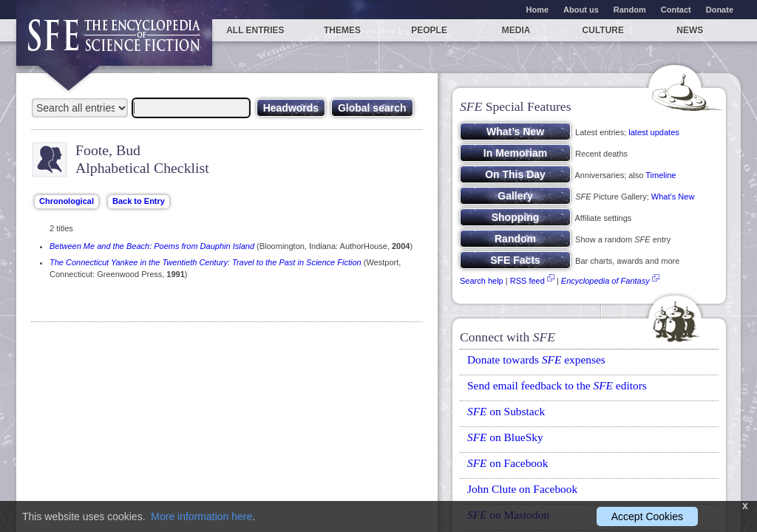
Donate (720, 10)
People (429, 30)
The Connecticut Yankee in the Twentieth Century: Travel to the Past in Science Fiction (206, 262)
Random (630, 10)
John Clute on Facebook (522, 489)
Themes (342, 30)
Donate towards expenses (536, 359)
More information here (201, 516)
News (690, 30)
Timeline (661, 175)
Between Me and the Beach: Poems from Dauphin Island (152, 246)
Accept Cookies (647, 516)
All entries (255, 30)
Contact (676, 10)
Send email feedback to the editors (557, 385)
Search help (482, 281)
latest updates (654, 132)
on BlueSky (505, 437)
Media (516, 30)
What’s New (673, 197)
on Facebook (508, 463)
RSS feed (527, 281)
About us (581, 10)
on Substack (506, 411)
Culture (603, 30)
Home (538, 10)
